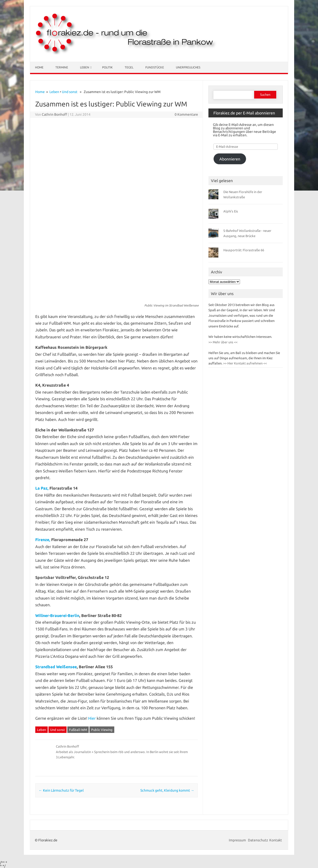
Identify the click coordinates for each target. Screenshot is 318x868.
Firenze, (43, 540)
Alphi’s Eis (231, 211)
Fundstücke (155, 67)
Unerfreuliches (188, 67)
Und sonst (70, 92)
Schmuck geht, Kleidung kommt (167, 790)
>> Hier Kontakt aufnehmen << (245, 363)
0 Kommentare (186, 114)
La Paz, (42, 488)
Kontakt (276, 840)
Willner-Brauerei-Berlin (57, 615)
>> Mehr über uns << (223, 342)
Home (39, 67)
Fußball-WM (78, 730)
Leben (85, 67)
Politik (107, 67)
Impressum (238, 840)
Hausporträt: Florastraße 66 (244, 250)
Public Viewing (102, 730)
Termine (62, 67)
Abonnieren (230, 159)
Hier (92, 718)
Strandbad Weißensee (56, 667)
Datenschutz (258, 840)
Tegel (129, 67)
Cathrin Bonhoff (54, 114)
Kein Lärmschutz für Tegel (61, 790)
